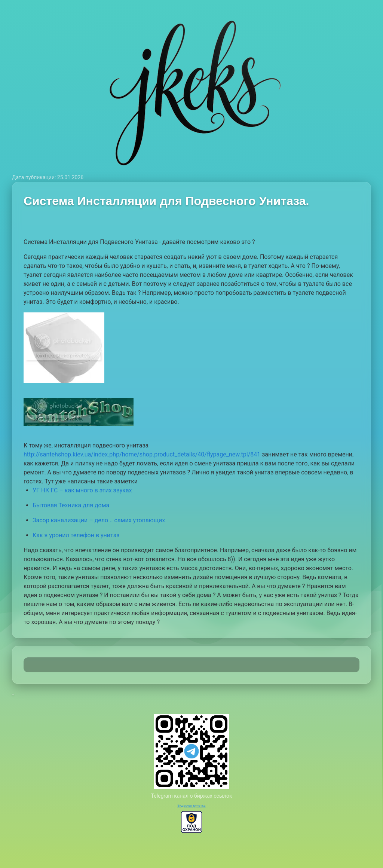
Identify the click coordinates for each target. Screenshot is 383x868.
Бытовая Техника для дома (71, 505)
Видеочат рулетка (191, 806)
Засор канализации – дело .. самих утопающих (99, 520)
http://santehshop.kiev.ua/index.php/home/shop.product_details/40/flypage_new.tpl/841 (142, 454)
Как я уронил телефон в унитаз (76, 535)
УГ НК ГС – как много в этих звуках (82, 490)
